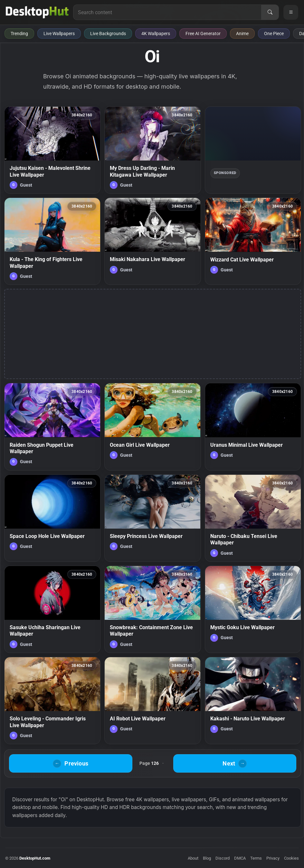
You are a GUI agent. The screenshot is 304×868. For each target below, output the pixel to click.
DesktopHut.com (35, 858)
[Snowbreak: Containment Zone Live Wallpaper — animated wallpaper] (152, 609)
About (193, 858)
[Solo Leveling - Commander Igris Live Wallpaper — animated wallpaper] (52, 701)
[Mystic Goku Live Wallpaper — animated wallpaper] (253, 609)
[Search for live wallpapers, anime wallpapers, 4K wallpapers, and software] (167, 12)
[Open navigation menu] (291, 12)
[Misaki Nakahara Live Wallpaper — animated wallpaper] (152, 241)
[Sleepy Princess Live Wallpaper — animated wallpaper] (152, 518)
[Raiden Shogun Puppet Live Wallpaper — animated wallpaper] (52, 427)
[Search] (270, 12)
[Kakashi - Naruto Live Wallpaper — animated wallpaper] (253, 701)
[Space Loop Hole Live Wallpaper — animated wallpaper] (52, 518)
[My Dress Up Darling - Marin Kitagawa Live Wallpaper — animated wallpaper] (152, 150)
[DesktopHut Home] (37, 12)
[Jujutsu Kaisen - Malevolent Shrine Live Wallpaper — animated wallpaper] (52, 150)
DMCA (240, 858)
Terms (256, 858)
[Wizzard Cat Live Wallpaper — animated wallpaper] (253, 241)
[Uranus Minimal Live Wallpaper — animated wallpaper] (253, 427)
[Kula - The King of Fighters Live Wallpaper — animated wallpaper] (52, 241)
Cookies (291, 858)
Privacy (273, 858)
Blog (207, 858)
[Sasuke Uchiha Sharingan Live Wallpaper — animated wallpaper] (52, 609)
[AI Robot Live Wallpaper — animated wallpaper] (152, 701)
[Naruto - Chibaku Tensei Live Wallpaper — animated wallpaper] (253, 518)
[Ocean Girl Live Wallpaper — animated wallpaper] (152, 427)
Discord (223, 858)
